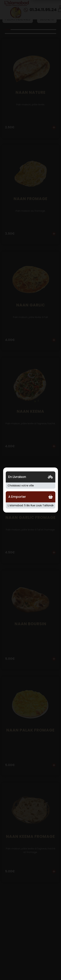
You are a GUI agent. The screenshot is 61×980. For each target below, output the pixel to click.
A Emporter (17, 497)
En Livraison (17, 477)
